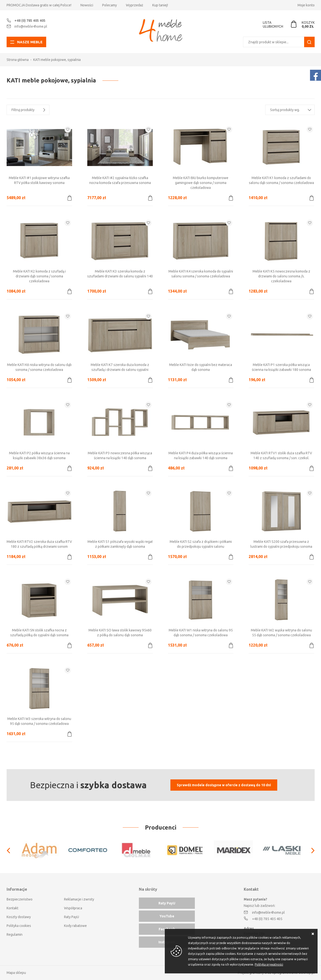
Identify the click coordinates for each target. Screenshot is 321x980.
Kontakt (12, 908)
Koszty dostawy (19, 917)
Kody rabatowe (75, 926)
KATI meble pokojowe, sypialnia (57, 60)
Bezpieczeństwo (20, 899)
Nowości (87, 5)
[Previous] (11, 850)
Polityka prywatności (269, 964)
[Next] (310, 850)
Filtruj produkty (23, 110)
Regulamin (15, 934)
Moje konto (306, 5)
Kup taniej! (160, 5)
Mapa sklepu (16, 973)
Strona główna (18, 60)
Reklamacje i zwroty (79, 899)
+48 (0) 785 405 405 (30, 21)
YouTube (167, 916)
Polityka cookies (19, 926)
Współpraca (73, 908)
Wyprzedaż (135, 5)
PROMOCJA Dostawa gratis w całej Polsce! (39, 5)
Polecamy (110, 5)
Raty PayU (72, 917)
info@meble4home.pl (31, 26)
